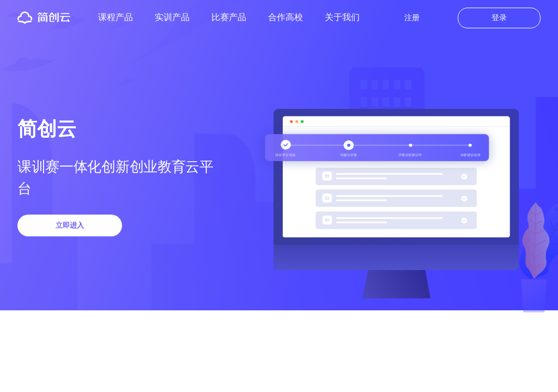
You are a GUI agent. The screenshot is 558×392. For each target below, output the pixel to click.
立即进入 (70, 226)
